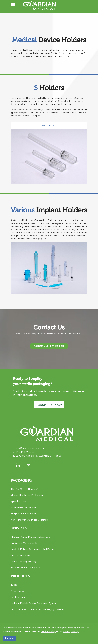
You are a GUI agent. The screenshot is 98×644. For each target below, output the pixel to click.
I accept (10, 638)
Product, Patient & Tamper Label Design (33, 549)
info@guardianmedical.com (30, 448)
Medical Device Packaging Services (30, 537)
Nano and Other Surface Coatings (29, 520)
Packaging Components (24, 543)
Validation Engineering (23, 561)
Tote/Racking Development (26, 567)
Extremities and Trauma (24, 507)
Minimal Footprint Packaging (27, 495)
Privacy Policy (71, 631)
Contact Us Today (49, 405)
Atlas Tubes (17, 591)
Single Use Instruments (24, 513)
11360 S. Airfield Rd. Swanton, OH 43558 (38, 456)
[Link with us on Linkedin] (18, 465)
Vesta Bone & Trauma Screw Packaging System (37, 609)
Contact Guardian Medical (49, 346)
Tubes (14, 585)
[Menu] (13, 5)
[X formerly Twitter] (29, 465)
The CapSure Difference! (24, 489)
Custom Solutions (20, 555)
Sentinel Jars (18, 597)
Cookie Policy (48, 631)
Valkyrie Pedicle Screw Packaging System (34, 603)
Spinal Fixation (19, 501)
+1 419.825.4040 (25, 452)
